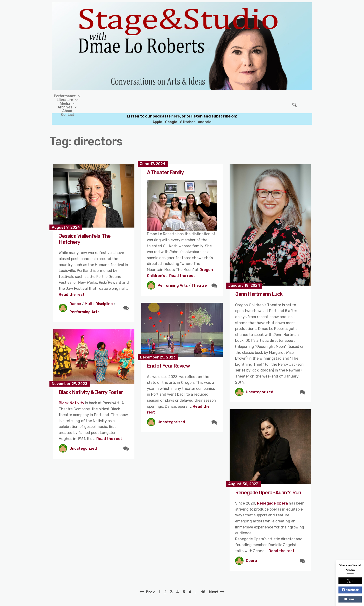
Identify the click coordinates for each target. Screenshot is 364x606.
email (350, 599)
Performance (108, 96)
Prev (150, 581)
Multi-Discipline (99, 293)
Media (168, 96)
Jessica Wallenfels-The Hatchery (85, 228)
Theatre (199, 275)
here (176, 106)
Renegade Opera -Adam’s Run (268, 482)
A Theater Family (165, 162)
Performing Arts (84, 301)
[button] (108, 96)
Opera (251, 550)
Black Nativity (72, 392)
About (217, 96)
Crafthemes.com (226, 601)
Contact (237, 96)
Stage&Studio (151, 601)
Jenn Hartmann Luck (259, 283)
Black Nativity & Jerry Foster (91, 382)
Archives (193, 96)
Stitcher (188, 111)
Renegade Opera (272, 493)
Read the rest (72, 284)
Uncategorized (260, 381)
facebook (350, 590)
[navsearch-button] (295, 100)
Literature (141, 96)
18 (203, 581)
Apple (157, 111)
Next (214, 581)
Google (171, 111)
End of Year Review (168, 355)
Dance (75, 293)
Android (205, 111)
